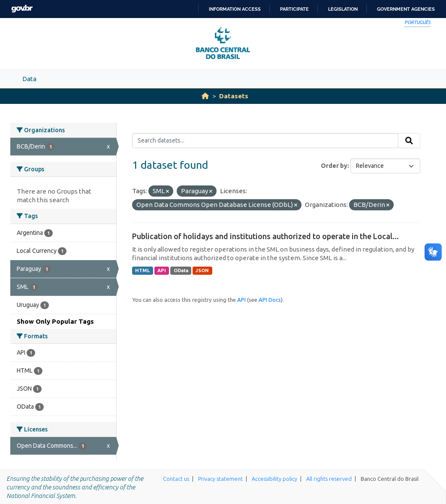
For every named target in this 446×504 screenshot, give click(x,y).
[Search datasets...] (265, 141)
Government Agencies (406, 9)
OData (181, 270)
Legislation (343, 9)
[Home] (205, 96)
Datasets (234, 96)
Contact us (176, 479)
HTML (142, 270)
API (162, 270)
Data (29, 79)
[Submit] (409, 141)
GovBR (22, 9)
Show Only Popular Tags (55, 321)
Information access (235, 9)
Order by (334, 166)
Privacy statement (220, 479)
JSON (202, 270)
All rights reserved (329, 479)
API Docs (270, 300)
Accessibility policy (274, 479)
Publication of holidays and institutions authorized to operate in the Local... (265, 236)
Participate (294, 9)
